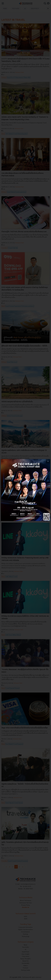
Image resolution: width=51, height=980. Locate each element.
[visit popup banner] (25, 490)
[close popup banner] (48, 461)
